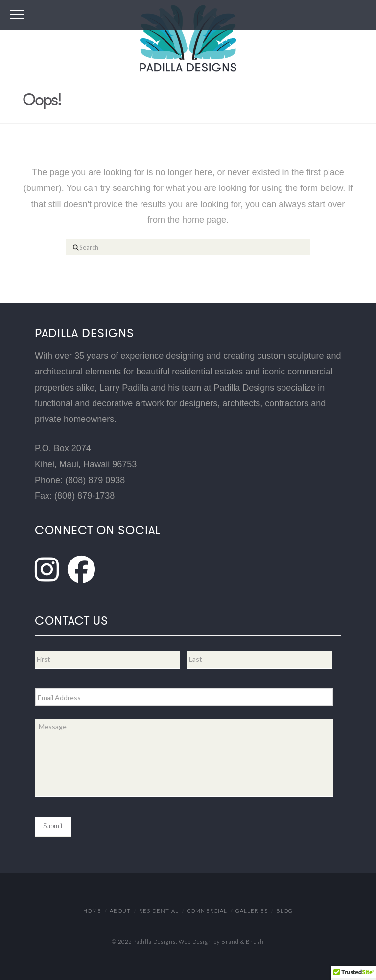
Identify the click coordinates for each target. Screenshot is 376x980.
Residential (159, 911)
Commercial (207, 911)
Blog (284, 911)
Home (92, 911)
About (120, 911)
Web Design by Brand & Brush (221, 942)
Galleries (252, 911)
